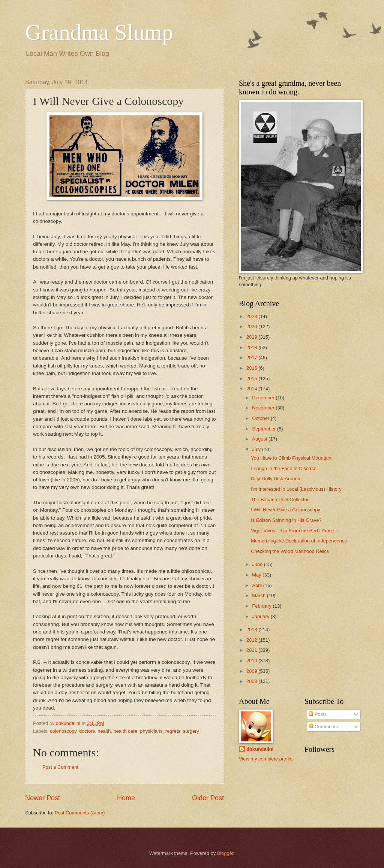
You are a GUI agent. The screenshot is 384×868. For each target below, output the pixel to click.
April (257, 585)
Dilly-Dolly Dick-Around (276, 479)
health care (126, 731)
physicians (151, 731)
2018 (252, 347)
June (258, 564)
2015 (252, 379)
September (265, 429)
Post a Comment (60, 767)
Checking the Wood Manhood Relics (290, 551)
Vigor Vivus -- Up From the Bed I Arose (292, 531)
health (104, 731)
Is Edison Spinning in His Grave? (286, 520)
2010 (252, 661)
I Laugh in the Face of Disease (284, 468)
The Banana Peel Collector (280, 500)
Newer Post (43, 798)
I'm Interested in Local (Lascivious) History (296, 489)
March (259, 595)
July (257, 449)
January (261, 616)
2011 (252, 650)
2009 (252, 671)
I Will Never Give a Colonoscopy (286, 510)
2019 (252, 337)
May (257, 575)
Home (126, 798)
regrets (173, 731)
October (261, 418)
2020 (252, 326)
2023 (252, 316)
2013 (252, 630)
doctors (87, 731)
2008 (252, 681)
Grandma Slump (99, 32)
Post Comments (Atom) (80, 813)
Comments (323, 727)
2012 (252, 640)
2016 (252, 368)
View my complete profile (266, 759)
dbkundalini (260, 749)
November (264, 408)
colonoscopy (63, 731)
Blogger (225, 853)
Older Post (208, 798)
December (264, 398)
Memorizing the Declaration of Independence (299, 541)
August (260, 439)
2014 (252, 389)
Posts (318, 714)
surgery (191, 731)
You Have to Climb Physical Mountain (291, 458)
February (262, 606)
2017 (252, 358)
